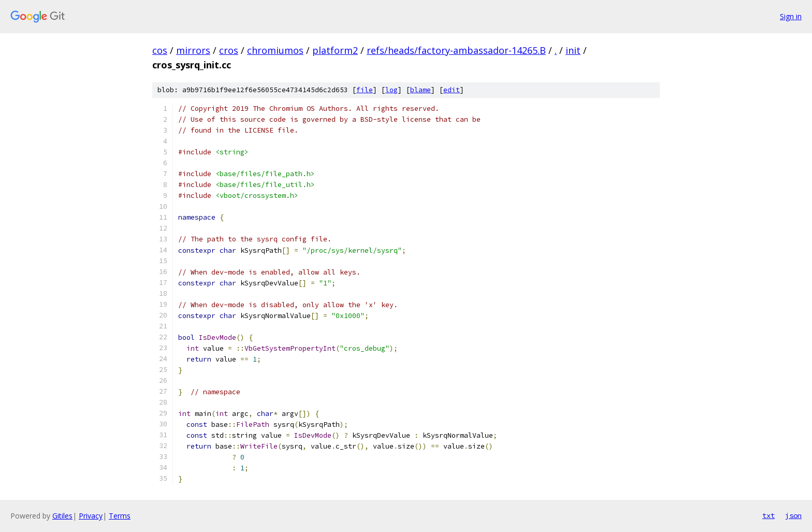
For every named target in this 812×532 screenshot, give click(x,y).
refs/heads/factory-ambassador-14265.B (456, 50)
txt (769, 515)
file (365, 90)
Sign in (791, 16)
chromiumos (275, 50)
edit (452, 90)
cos (160, 50)
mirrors (193, 50)
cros (229, 50)
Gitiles (62, 516)
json (793, 515)
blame (421, 90)
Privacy (91, 516)
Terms (120, 516)
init (573, 50)
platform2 (335, 50)
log (392, 90)
